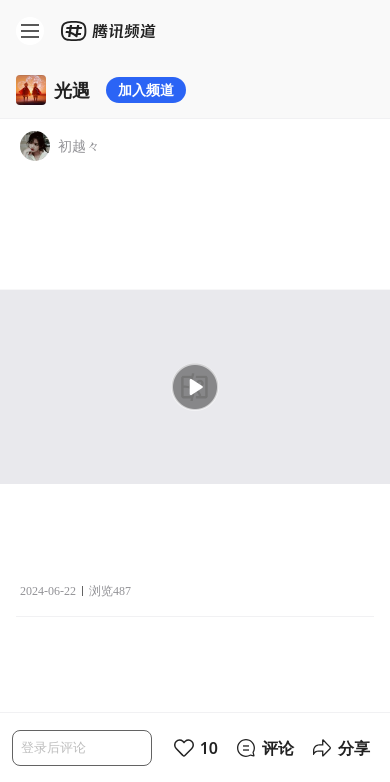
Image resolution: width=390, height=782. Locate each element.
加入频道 (146, 89)
